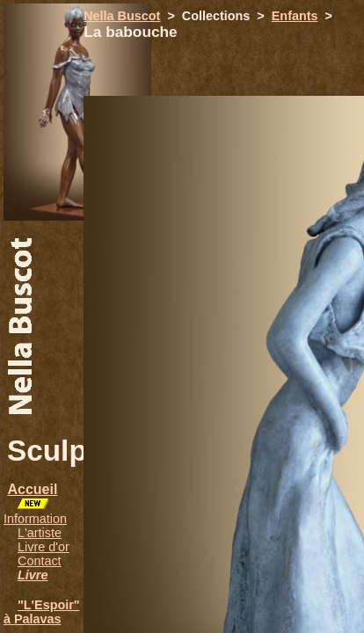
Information (35, 519)
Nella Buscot (122, 16)
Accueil (32, 489)
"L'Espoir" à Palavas (42, 612)
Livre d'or (44, 547)
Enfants (295, 16)
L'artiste (40, 533)
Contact (40, 561)
